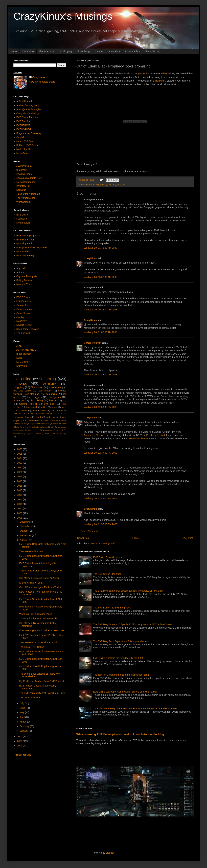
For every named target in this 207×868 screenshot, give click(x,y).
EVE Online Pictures (27, 117)
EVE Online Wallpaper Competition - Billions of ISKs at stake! (125, 692)
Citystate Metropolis (27, 276)
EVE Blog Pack (24, 243)
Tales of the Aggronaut (28, 194)
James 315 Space (26, 141)
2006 (20, 741)
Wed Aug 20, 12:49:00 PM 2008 (101, 498)
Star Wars (22, 366)
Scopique (21, 190)
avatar (54, 407)
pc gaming (51, 394)
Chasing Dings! (24, 174)
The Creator (28, 420)
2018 (20, 481)
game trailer (33, 430)
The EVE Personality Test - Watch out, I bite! (42, 693)
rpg (65, 401)
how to (53, 401)
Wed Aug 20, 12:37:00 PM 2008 (101, 453)
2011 (20, 504)
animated (18, 414)
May (22, 712)
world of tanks (51, 433)
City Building (83, 51)
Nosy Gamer (23, 153)
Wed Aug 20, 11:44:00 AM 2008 (100, 375)
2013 (20, 499)
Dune (19, 358)
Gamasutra (22, 305)
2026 (20, 449)
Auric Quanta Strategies (29, 109)
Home (14, 51)
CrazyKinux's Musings (63, 16)
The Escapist (23, 333)
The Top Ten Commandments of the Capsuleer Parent (121, 675)
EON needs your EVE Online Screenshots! (42, 630)
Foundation (22, 219)
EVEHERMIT (23, 125)
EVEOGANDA (24, 129)
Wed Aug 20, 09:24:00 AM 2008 (100, 310)
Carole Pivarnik (93, 343)
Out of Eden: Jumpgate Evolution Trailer (40, 587)
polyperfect (47, 430)
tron (61, 411)
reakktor (121, 185)
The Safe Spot (47, 51)
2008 (20, 518)
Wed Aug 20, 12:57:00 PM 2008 (101, 524)
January (24, 731)
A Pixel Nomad (24, 101)
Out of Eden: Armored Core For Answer (40, 578)
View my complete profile (42, 82)
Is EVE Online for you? (31, 583)
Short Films (114, 51)
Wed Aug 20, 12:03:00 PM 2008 (101, 407)
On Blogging (65, 51)
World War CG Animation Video (36, 614)
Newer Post (83, 538)
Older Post (187, 538)
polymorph (34, 424)
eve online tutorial (59, 420)
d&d (53, 427)
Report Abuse (22, 755)
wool (55, 424)
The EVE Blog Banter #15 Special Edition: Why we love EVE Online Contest (133, 624)
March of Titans (25, 284)
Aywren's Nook (24, 166)
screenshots (55, 387)
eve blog (49, 404)
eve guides (55, 397)
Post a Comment (89, 531)
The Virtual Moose (26, 198)
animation (19, 401)
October (24, 531)
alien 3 (38, 417)
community (50, 384)
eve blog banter (22, 391)
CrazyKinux (90, 258)
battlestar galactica (40, 427)
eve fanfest (45, 391)
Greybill (20, 137)
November (26, 526)
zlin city (63, 433)
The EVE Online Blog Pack (107, 574)
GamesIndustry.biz (26, 309)
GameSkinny (23, 313)
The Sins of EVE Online (32, 647)
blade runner (52, 417)
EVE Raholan (24, 121)
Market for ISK (24, 149)
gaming (104, 185)
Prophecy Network (156, 435)
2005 (20, 746)
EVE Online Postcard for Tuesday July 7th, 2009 (118, 658)
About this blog (152, 51)
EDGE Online (24, 297)
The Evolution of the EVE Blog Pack (112, 608)
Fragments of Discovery (29, 133)
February (25, 726)
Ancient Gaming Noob (28, 105)
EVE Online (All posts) (28, 236)
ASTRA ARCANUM (27, 350)
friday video (37, 387)
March (23, 722)
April (22, 717)
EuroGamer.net (24, 301)
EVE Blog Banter (25, 240)
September (26, 535)
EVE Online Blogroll (27, 256)
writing (44, 407)
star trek (60, 430)
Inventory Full (24, 186)
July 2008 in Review (30, 698)
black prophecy (92, 185)
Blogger (110, 853)
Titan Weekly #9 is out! (31, 551)
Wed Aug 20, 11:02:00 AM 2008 (100, 332)
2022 (20, 467)
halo (53, 411)
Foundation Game (22, 417)
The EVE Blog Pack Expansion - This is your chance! (121, 641)
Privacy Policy (132, 51)
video (164, 73)
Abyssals (21, 268)
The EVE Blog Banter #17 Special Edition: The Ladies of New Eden (128, 591)
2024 (20, 458)
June (23, 708)
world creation (35, 433)
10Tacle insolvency (138, 439)
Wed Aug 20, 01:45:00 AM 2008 (100, 248)
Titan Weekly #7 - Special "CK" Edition (39, 642)
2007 (20, 737)
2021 (20, 472)
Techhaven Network (94, 435)
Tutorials (99, 51)
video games (46, 414)
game (141, 73)
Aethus (20, 272)
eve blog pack (33, 394)
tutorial (24, 411)
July (22, 703)
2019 (20, 477)
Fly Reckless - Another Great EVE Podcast (42, 681)
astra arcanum (42, 420)
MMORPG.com (24, 325)
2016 (20, 486)
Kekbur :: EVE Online (28, 145)
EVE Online (28, 51)
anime (26, 427)
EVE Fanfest (23, 251)
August (24, 540)
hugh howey (21, 424)
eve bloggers (35, 397)
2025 (20, 454)
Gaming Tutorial (28, 404)
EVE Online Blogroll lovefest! (108, 557)
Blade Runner (24, 354)
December (26, 522)
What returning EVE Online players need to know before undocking (120, 734)
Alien (19, 346)
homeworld (32, 407)
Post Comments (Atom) (103, 544)
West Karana (23, 202)
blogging (19, 387)
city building (36, 401)
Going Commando (26, 182)
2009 (20, 513)
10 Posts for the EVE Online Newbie (38, 619)
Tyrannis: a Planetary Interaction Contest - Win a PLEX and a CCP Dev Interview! (136, 708)
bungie (31, 414)
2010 (20, 509)
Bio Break (22, 170)
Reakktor (160, 81)
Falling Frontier (24, 280)
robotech (46, 424)
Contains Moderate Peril (29, 178)
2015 (20, 490)
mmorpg (112, 185)
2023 (20, 463)
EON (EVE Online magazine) (32, 247)
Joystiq (20, 317)
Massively (22, 321)
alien (60, 414)
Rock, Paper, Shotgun (28, 329)
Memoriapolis (23, 223)
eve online (22, 379)
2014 (20, 495)
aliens (44, 411)
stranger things (20, 433)
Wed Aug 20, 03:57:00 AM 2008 (100, 277)
